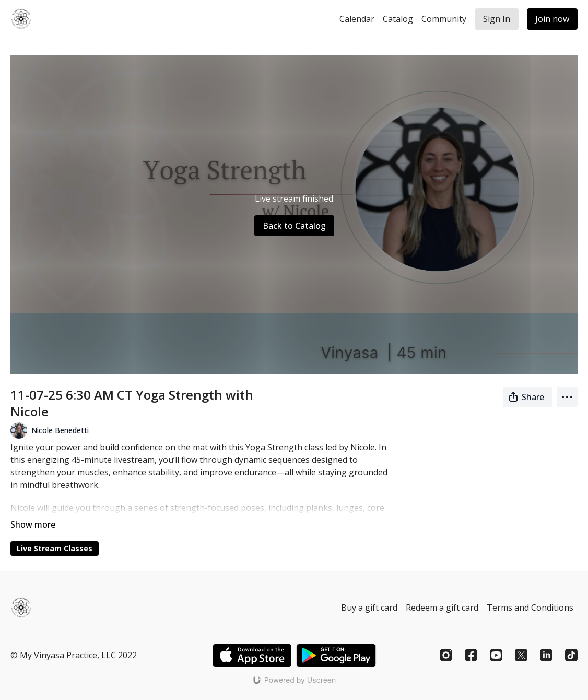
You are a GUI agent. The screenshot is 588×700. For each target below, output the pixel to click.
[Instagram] (446, 655)
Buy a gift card (369, 608)
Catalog (398, 19)
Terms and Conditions (530, 608)
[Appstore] (252, 655)
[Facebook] (471, 655)
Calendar (357, 19)
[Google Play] (336, 655)
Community (444, 19)
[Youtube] (496, 655)
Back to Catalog (294, 226)
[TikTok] (571, 655)
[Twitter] (521, 655)
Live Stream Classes (55, 548)
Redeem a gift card (442, 608)
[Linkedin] (546, 655)
